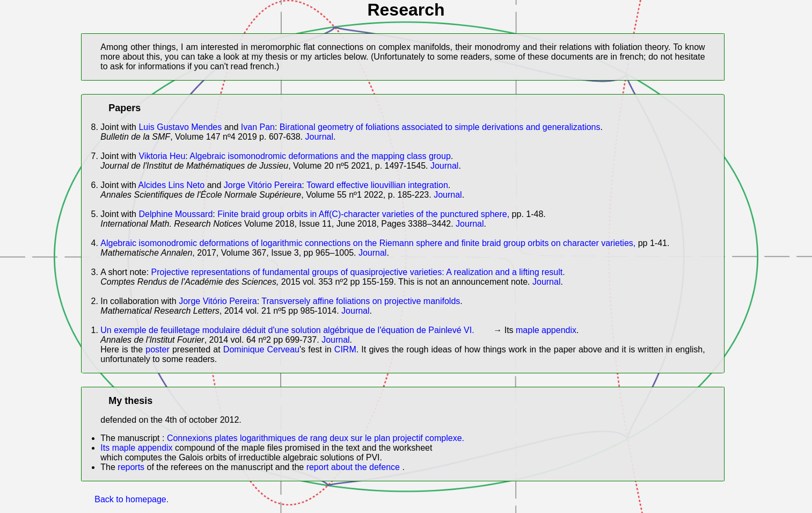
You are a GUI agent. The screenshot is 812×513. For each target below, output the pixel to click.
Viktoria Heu (162, 156)
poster (159, 349)
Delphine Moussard (175, 214)
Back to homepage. (131, 499)
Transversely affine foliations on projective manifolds (361, 301)
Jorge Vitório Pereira (263, 185)
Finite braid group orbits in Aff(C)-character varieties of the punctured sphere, (363, 214)
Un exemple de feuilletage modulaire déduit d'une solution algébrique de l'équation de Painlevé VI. (287, 330)
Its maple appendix (138, 448)
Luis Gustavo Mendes (180, 127)
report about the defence (354, 467)
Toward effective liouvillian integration (377, 185)
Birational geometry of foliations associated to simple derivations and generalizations (440, 127)
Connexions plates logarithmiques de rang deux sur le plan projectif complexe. (316, 438)
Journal (319, 137)
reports (131, 467)
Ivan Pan (258, 127)
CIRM (345, 349)
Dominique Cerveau (261, 349)
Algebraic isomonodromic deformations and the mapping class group (320, 156)
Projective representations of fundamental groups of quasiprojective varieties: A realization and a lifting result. (358, 272)
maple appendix (546, 330)
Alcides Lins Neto (172, 185)
